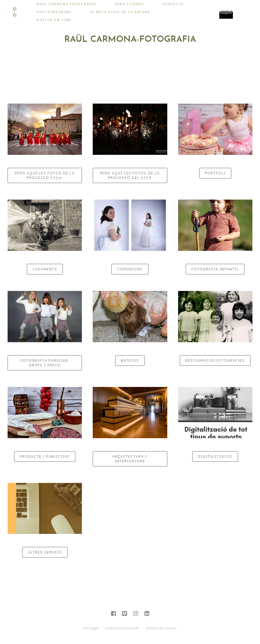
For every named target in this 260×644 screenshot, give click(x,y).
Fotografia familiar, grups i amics (45, 363)
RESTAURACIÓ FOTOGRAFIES (215, 361)
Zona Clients (129, 4)
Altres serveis (45, 552)
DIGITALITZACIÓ (215, 456)
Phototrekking (54, 12)
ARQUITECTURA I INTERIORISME (130, 459)
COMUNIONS (130, 269)
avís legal (91, 628)
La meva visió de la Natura (120, 12)
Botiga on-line (54, 20)
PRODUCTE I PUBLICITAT (45, 456)
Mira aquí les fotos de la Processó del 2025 (130, 175)
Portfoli (215, 173)
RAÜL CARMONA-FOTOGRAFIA (66, 4)
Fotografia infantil (215, 269)
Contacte (173, 4)
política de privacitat (122, 628)
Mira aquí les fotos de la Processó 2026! (45, 175)
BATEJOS (130, 361)
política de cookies (161, 628)
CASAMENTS (45, 269)
